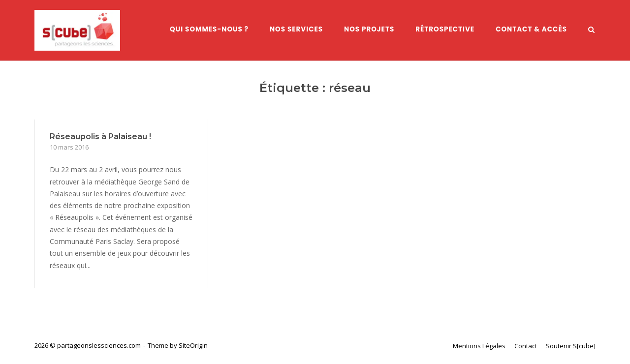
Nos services (296, 29)
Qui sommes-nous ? (209, 29)
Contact (526, 346)
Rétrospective (445, 29)
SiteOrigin (193, 345)
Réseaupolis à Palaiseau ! (100, 136)
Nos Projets (369, 29)
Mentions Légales (479, 346)
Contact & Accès (531, 29)
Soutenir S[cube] (571, 346)
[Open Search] (591, 30)
